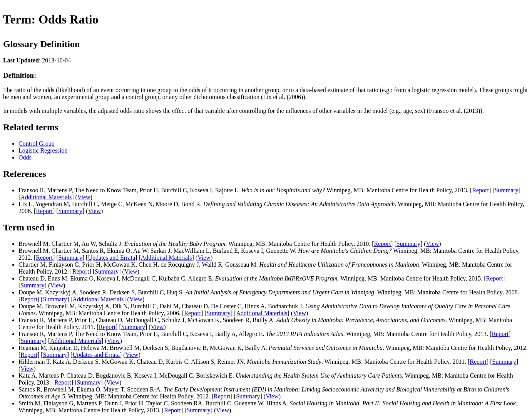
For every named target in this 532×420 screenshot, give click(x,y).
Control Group (37, 144)
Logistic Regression (43, 150)
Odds (25, 157)
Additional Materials (46, 197)
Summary (507, 190)
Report (480, 190)
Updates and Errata (111, 258)
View (84, 197)
